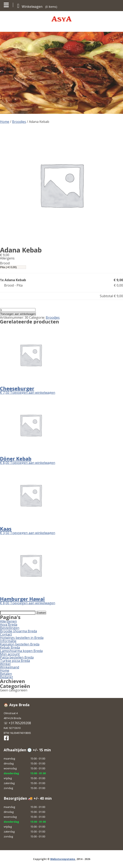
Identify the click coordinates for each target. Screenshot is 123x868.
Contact (6, 634)
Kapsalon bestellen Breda (20, 644)
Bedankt (6, 677)
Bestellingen (10, 628)
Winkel (5, 664)
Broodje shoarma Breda (18, 631)
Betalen (6, 674)
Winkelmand (10, 667)
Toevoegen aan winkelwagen (18, 314)
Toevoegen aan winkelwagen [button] (33, 393)
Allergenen (8, 621)
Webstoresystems (63, 859)
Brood (5, 263)
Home (5, 122)
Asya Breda (9, 625)
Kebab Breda (10, 648)
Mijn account (10, 654)
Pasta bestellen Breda (17, 657)
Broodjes (19, 122)
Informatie (8, 641)
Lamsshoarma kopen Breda (21, 651)
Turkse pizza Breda (15, 661)
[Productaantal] (18, 310)
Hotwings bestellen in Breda (22, 638)
